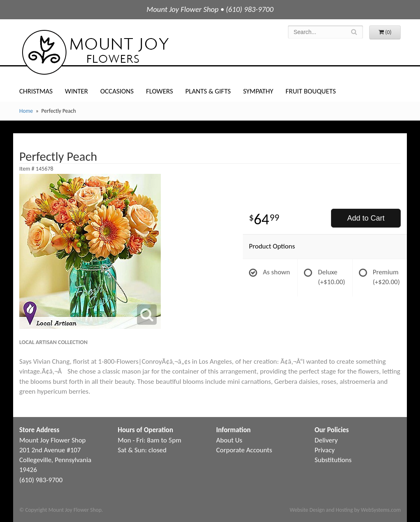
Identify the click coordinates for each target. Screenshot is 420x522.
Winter (76, 91)
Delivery (326, 440)
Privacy (325, 450)
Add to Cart (366, 218)
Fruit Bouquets (310, 91)
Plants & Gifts (208, 91)
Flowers (160, 91)
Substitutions (333, 460)
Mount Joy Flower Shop (95, 52)
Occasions (117, 91)
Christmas (36, 91)
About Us (229, 440)
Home (26, 111)
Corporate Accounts (244, 450)
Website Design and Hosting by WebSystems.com (345, 510)
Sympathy (258, 91)
